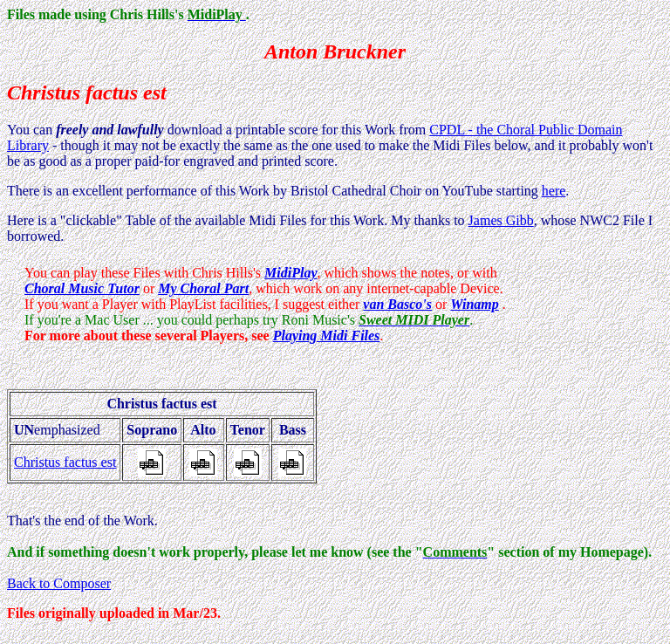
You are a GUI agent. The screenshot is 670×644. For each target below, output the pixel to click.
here (554, 191)
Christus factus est (65, 462)
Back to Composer (59, 583)
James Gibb (501, 220)
